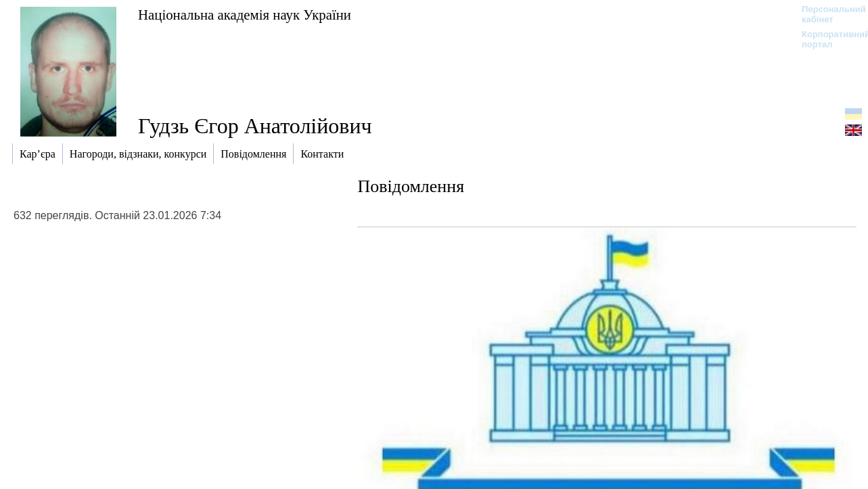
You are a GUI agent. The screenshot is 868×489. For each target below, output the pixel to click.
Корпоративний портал (827, 39)
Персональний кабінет (827, 14)
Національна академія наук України (245, 15)
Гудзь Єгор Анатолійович (255, 126)
